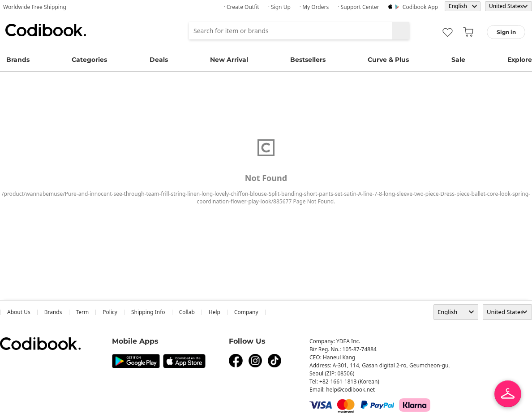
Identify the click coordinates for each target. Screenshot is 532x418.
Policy (110, 312)
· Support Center (358, 7)
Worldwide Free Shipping (35, 7)
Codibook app (420, 7)
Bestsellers (308, 60)
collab (187, 312)
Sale (458, 60)
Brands (18, 60)
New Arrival (229, 60)
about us (19, 312)
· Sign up (279, 7)
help (215, 312)
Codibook (46, 30)
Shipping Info (148, 312)
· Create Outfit (242, 7)
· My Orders (314, 7)
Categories (89, 60)
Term (83, 312)
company (246, 312)
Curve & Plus (388, 60)
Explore (520, 60)
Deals (159, 60)
